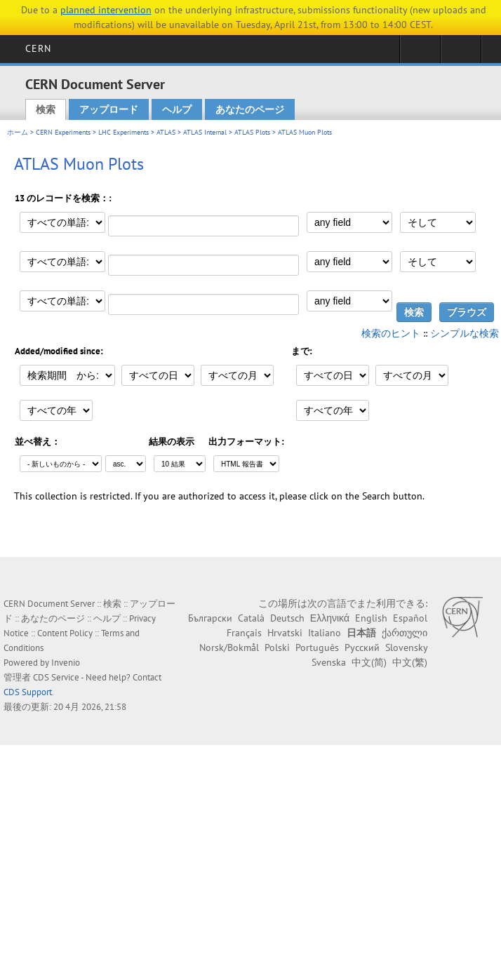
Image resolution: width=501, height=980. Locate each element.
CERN (38, 48)
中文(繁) (410, 662)
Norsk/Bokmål (229, 647)
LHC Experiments (123, 132)
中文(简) (369, 662)
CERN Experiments (63, 132)
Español (410, 618)
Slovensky (406, 647)
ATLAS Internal (205, 132)
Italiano (325, 633)
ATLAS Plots (252, 132)
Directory (461, 53)
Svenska (329, 662)
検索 (46, 109)
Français (244, 633)
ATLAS (166, 132)
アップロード (109, 109)
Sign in (420, 53)
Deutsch (287, 618)
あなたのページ (250, 109)
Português (317, 647)
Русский (362, 647)
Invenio (66, 663)
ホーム (18, 132)
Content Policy (65, 633)
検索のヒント (391, 333)
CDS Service (56, 677)
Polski (277, 647)
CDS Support (28, 692)
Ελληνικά (330, 618)
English (371, 618)
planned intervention (106, 10)
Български (210, 618)
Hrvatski (285, 633)
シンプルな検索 (465, 333)
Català (251, 618)
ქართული (405, 633)
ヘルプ (177, 109)
